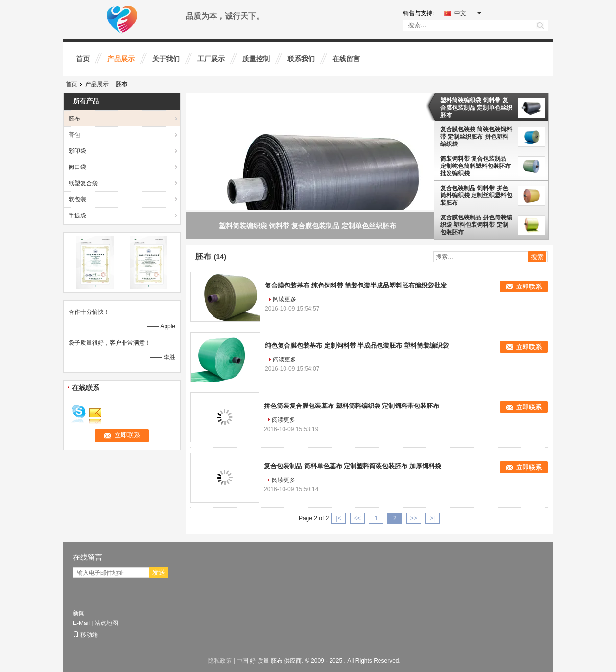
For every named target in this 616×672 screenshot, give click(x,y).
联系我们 (301, 59)
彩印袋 (77, 151)
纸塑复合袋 (83, 183)
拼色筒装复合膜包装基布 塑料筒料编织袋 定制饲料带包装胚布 (352, 406)
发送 (159, 572)
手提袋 (77, 216)
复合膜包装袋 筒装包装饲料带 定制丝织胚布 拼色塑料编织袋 (476, 137)
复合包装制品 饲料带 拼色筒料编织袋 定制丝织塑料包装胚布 (476, 195)
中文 (468, 13)
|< (338, 518)
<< (357, 518)
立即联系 (529, 287)
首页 (83, 59)
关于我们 (166, 59)
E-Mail (81, 623)
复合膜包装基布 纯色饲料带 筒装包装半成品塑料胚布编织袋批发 (356, 285)
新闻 (79, 613)
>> (414, 518)
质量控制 (256, 59)
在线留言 (346, 59)
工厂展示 (211, 59)
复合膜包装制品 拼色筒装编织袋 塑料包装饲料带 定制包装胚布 (476, 225)
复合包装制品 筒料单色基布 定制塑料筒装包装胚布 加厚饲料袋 (353, 466)
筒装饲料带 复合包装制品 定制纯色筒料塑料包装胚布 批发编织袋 (475, 166)
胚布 (74, 119)
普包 (74, 135)
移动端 (85, 635)
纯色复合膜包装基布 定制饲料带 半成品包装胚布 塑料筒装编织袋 (357, 346)
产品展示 (121, 59)
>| (432, 518)
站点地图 (106, 623)
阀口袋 (77, 167)
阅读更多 (284, 299)
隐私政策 (220, 661)
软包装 (77, 199)
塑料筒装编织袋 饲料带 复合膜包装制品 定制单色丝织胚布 (476, 108)
